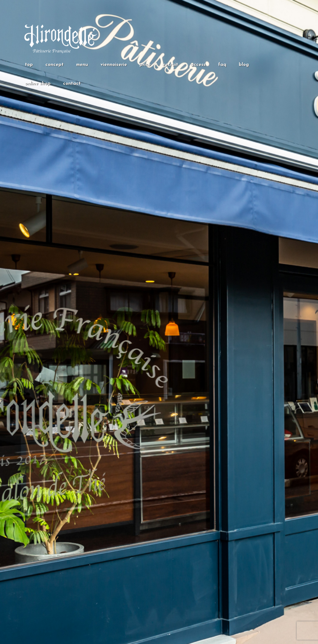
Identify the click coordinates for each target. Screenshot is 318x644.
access (198, 65)
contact (72, 84)
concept (55, 65)
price (145, 65)
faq (222, 65)
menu (82, 65)
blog (244, 65)
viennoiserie (114, 65)
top (29, 65)
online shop (38, 84)
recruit (171, 65)
